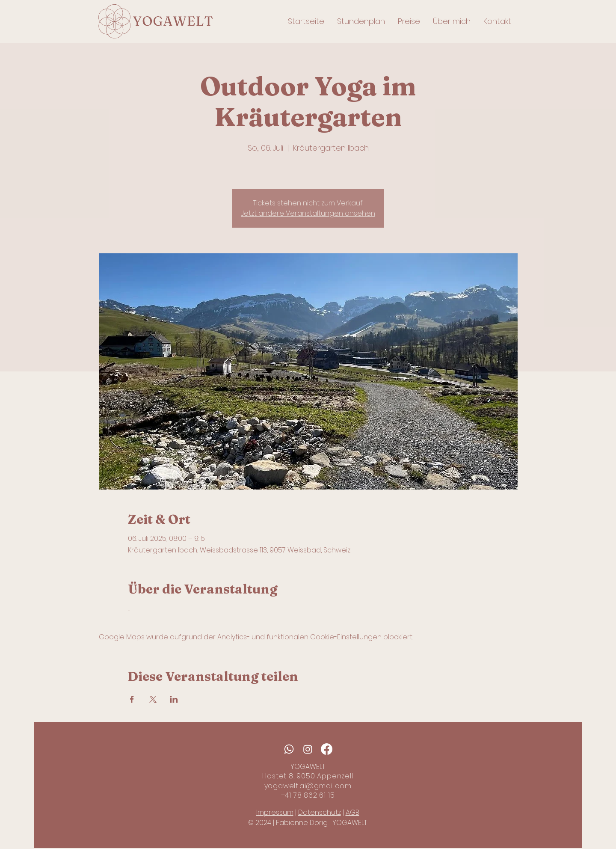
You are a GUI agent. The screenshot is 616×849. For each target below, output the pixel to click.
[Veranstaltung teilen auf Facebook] (132, 699)
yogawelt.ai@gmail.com (308, 786)
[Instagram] (308, 749)
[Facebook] (327, 749)
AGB (352, 812)
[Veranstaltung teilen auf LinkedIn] (174, 699)
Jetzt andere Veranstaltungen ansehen (308, 213)
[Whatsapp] (289, 749)
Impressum (275, 812)
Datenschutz (320, 812)
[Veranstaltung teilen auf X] (153, 699)
